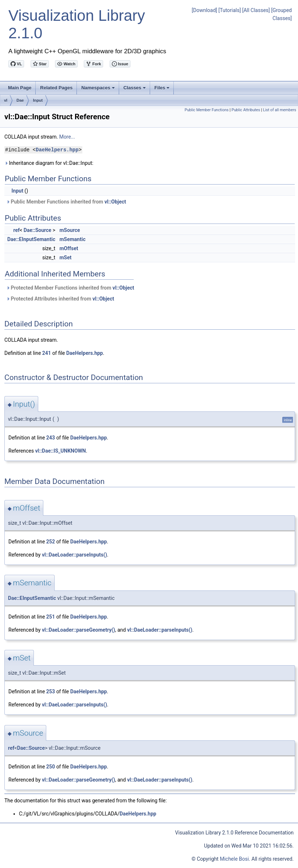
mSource (70, 230)
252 (51, 542)
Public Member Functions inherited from (66, 202)
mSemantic (72, 239)
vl (6, 100)
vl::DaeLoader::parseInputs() (74, 555)
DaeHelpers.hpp (57, 150)
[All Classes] (256, 10)
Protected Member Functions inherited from (70, 288)
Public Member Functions (207, 110)
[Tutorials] (230, 10)
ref (16, 230)
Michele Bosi (234, 859)
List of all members (280, 110)
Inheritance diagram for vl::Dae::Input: (49, 163)
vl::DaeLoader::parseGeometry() (79, 630)
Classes (135, 90)
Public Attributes (246, 110)
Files (163, 90)
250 (51, 767)
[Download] (204, 10)
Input (38, 100)
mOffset (69, 248)
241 (47, 353)
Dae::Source (38, 230)
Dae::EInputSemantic (31, 239)
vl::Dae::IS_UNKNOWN (60, 451)
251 (51, 617)
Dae (20, 100)
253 (51, 691)
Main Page (20, 88)
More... (67, 137)
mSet (65, 257)
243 (51, 438)
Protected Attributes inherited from (60, 299)
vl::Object (115, 202)
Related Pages (56, 88)
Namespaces (99, 90)
